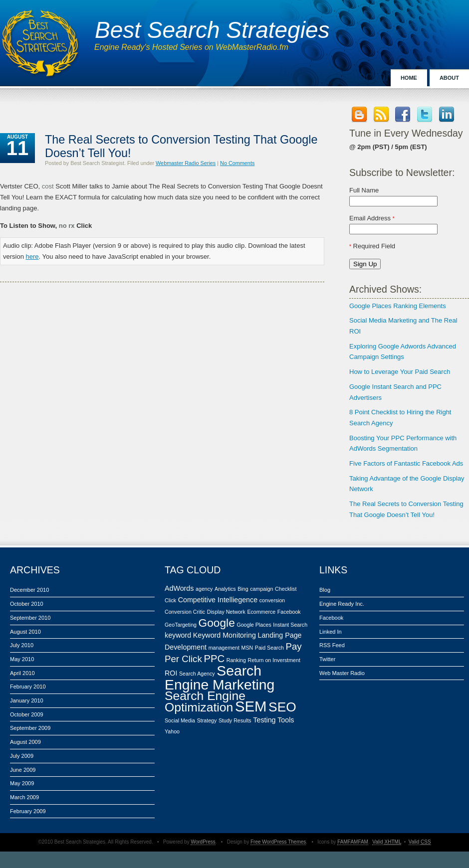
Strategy (207, 720)
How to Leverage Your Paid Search (400, 372)
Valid (387, 842)
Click (170, 600)
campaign (261, 589)
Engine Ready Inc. (342, 604)
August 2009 (25, 742)
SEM (251, 706)
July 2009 (22, 756)
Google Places (254, 625)
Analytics (225, 589)
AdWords (179, 588)
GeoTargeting (181, 625)
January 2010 (27, 700)
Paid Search (269, 648)
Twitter (327, 659)
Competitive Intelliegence (218, 600)
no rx (67, 226)
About (449, 78)
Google (217, 623)
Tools (286, 720)
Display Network (226, 612)
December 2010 (29, 590)
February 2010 (28, 687)
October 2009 (27, 714)
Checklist (286, 589)
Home (409, 78)
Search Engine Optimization (205, 702)
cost (48, 186)
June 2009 (23, 770)
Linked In (331, 632)
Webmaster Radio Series (186, 163)
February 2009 (28, 811)
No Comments (237, 163)
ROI (171, 673)
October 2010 (27, 604)
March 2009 (24, 797)
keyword (178, 635)
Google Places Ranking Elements (398, 306)
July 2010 (22, 645)
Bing (243, 589)
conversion (272, 600)
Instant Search (290, 625)
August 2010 (25, 632)
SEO (282, 707)
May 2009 (22, 783)
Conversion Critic (185, 612)
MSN (247, 648)
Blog (325, 590)
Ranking (236, 660)
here (32, 257)
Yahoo (172, 731)
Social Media (180, 720)
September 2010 (30, 618)
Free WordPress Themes (278, 842)
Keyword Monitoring (225, 635)
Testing (264, 720)
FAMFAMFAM (353, 842)
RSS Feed (332, 645)
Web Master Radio (342, 673)
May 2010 (22, 659)
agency (204, 589)
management (224, 648)
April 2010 (22, 673)
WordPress (203, 842)
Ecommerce (261, 612)
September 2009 (30, 728)
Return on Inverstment (274, 660)
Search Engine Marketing (220, 678)
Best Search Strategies (212, 30)
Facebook (289, 612)
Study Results (235, 720)
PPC (214, 659)
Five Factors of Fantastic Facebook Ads (406, 463)
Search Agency (197, 674)
